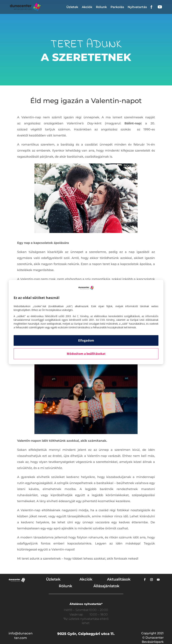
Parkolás (117, 7)
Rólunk (101, 7)
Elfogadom (86, 340)
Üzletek (72, 7)
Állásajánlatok (106, 586)
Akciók (87, 7)
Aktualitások (119, 579)
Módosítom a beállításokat (86, 354)
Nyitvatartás (137, 7)
